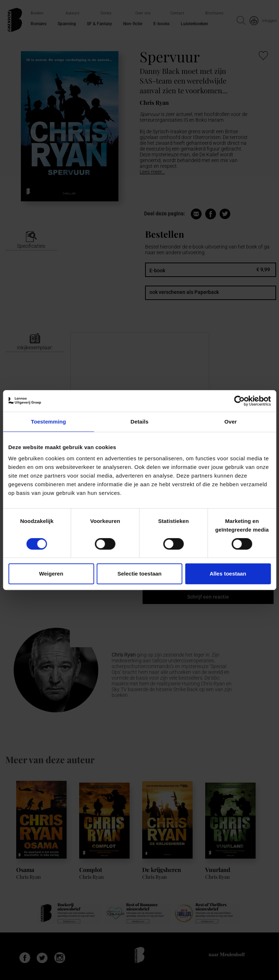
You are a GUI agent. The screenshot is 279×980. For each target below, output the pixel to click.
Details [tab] (140, 422)
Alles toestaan (228, 574)
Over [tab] (231, 422)
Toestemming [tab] (49, 422)
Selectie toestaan (139, 574)
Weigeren (51, 574)
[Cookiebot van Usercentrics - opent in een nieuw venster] (239, 401)
